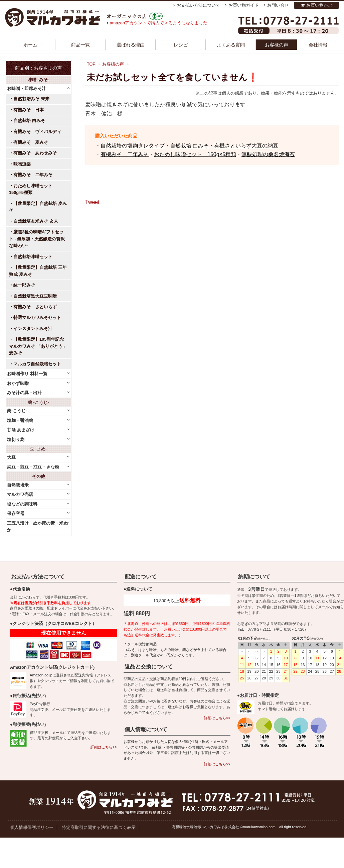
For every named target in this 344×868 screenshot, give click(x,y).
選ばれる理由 (131, 45)
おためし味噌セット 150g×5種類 (195, 154)
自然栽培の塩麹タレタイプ (133, 146)
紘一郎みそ (24, 285)
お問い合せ (278, 5)
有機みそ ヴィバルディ (37, 132)
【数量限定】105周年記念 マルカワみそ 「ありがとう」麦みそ (38, 346)
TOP (91, 64)
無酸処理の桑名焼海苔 (268, 154)
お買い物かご (319, 5)
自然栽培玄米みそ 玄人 (36, 221)
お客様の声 (277, 45)
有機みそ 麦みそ (31, 142)
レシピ (181, 45)
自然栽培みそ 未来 (31, 99)
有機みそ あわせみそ (35, 153)
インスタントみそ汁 (33, 329)
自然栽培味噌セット (33, 257)
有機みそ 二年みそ (125, 154)
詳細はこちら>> (104, 747)
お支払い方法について (198, 5)
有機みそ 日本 (29, 110)
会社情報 (318, 45)
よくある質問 (231, 45)
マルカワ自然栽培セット (37, 364)
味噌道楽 (22, 164)
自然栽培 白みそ (189, 146)
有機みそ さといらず (35, 307)
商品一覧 (80, 45)
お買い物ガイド (244, 5)
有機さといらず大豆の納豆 (246, 146)
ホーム (30, 45)
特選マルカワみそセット (37, 317)
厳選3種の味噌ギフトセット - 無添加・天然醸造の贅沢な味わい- (37, 239)
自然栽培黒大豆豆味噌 (35, 296)
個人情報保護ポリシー (32, 827)
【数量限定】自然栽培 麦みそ (38, 207)
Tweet (92, 202)
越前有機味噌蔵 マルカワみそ (53, 18)
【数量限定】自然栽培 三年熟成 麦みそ (38, 271)
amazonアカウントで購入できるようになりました (157, 23)
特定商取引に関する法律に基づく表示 (99, 827)
